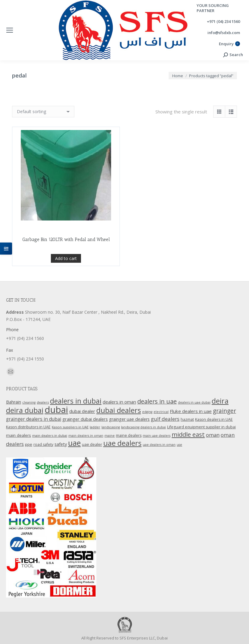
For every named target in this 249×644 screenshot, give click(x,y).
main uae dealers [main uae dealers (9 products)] (157, 436)
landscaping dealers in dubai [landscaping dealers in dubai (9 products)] (143, 427)
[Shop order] (43, 112)
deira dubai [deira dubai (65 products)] (25, 410)
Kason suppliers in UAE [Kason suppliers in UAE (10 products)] (70, 427)
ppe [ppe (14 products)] (29, 444)
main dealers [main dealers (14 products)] (19, 435)
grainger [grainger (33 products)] (224, 411)
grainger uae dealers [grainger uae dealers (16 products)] (129, 419)
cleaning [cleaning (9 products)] (29, 402)
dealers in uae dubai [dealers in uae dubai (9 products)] (194, 402)
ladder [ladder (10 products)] (95, 427)
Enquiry (229, 44)
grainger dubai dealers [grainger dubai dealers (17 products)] (85, 419)
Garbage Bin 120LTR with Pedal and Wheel (66, 253)
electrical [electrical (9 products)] (161, 412)
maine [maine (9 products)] (110, 436)
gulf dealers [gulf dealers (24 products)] (165, 419)
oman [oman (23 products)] (213, 435)
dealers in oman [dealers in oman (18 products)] (119, 402)
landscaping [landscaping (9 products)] (111, 427)
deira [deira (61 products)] (220, 401)
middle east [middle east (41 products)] (188, 434)
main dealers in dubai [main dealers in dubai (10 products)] (50, 435)
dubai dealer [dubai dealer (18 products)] (82, 411)
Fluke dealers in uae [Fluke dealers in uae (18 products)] (191, 411)
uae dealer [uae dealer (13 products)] (92, 444)
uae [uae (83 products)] (74, 443)
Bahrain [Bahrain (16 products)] (14, 402)
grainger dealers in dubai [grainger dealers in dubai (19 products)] (34, 419)
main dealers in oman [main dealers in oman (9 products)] (86, 436)
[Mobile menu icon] (10, 30)
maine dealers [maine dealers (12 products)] (129, 435)
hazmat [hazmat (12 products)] (187, 419)
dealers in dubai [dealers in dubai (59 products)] (76, 401)
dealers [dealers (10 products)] (43, 402)
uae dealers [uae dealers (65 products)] (122, 443)
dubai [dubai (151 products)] (56, 410)
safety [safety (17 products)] (61, 444)
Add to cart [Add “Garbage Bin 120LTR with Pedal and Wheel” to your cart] (66, 272)
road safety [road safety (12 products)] (43, 444)
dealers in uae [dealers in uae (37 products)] (157, 401)
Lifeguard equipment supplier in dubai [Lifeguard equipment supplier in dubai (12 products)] (201, 427)
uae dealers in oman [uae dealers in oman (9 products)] (159, 445)
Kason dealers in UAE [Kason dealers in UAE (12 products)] (214, 419)
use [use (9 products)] (179, 445)
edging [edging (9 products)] (147, 412)
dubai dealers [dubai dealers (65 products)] (119, 410)
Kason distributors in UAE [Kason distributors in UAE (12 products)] (28, 427)
